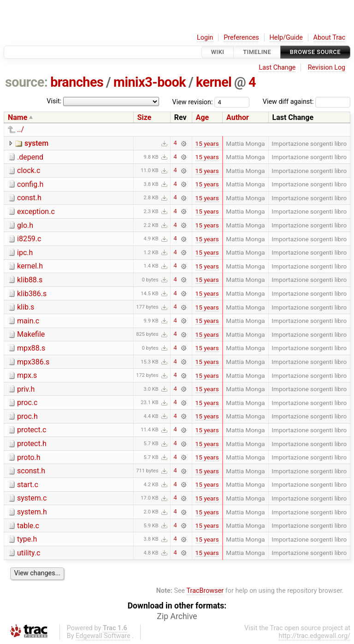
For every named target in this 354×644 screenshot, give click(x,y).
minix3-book (150, 82)
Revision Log (327, 68)
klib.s (26, 307)
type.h (27, 539)
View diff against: (307, 102)
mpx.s (27, 375)
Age (203, 117)
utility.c (29, 553)
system (36, 143)
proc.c (27, 402)
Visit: (54, 101)
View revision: (193, 102)
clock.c (29, 170)
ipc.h (25, 253)
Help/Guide (286, 38)
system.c (32, 498)
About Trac (330, 38)
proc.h (27, 416)
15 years (207, 143)
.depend (30, 157)
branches (77, 82)
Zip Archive (177, 616)
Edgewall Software (103, 636)
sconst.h (31, 471)
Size (145, 117)
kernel (214, 82)
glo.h (25, 225)
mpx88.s (31, 348)
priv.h (26, 389)
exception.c (36, 212)
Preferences (241, 38)
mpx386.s (33, 362)
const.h (29, 198)
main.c (28, 321)
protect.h (32, 444)
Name (18, 117)
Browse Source (315, 52)
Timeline (257, 52)
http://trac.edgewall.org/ (314, 636)
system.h (32, 512)
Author (238, 117)
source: (27, 82)
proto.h (29, 457)
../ (21, 129)
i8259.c (29, 239)
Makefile (31, 334)
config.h (30, 184)
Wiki (218, 52)
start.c (28, 485)
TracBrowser (205, 591)
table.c (28, 526)
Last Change (277, 68)
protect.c (32, 430)
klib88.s (30, 280)
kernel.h (30, 266)
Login (205, 38)
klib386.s (32, 294)
